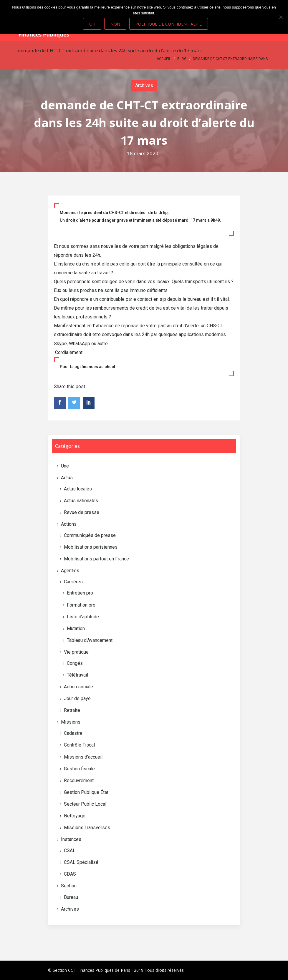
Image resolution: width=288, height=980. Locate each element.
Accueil (164, 59)
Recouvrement (79, 781)
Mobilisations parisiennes (91, 547)
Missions (71, 722)
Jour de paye (77, 698)
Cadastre (73, 733)
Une (65, 466)
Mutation (76, 628)
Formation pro (81, 605)
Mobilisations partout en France (96, 559)
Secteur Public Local (85, 804)
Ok (92, 24)
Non (115, 24)
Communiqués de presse (90, 535)
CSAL (70, 850)
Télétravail (77, 675)
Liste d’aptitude (83, 617)
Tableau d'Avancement (90, 640)
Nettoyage (75, 816)
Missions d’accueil (83, 757)
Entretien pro (80, 593)
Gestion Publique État (86, 792)
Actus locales (78, 489)
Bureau (71, 897)
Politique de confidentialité (169, 24)
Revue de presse (82, 512)
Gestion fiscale (79, 769)
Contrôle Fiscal (79, 745)
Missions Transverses (87, 828)
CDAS (70, 874)
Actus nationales (81, 501)
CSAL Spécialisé (81, 862)
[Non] (281, 17)
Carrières (73, 582)
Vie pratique (76, 652)
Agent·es (70, 571)
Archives (144, 85)
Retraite (72, 710)
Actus (67, 478)
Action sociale (78, 687)
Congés (75, 663)
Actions (69, 524)
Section (69, 886)
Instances (71, 839)
